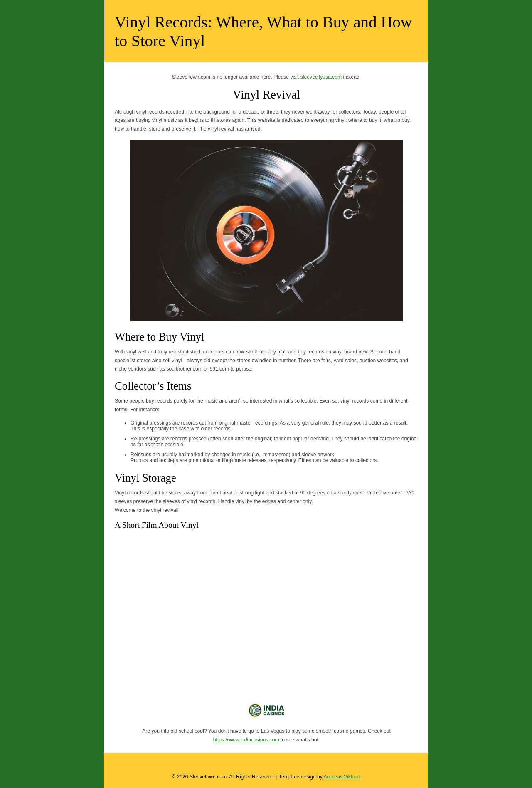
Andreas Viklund (342, 777)
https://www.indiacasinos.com (246, 740)
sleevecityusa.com (321, 77)
